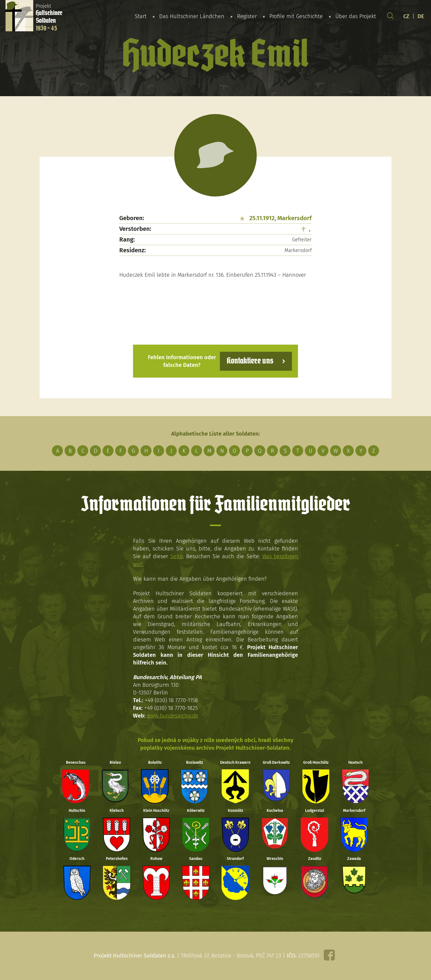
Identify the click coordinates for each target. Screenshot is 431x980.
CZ (406, 16)
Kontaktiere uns (249, 361)
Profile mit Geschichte (296, 16)
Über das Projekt (356, 16)
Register (247, 16)
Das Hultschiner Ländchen (192, 16)
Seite (176, 556)
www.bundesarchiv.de (173, 715)
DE (421, 16)
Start (141, 16)
